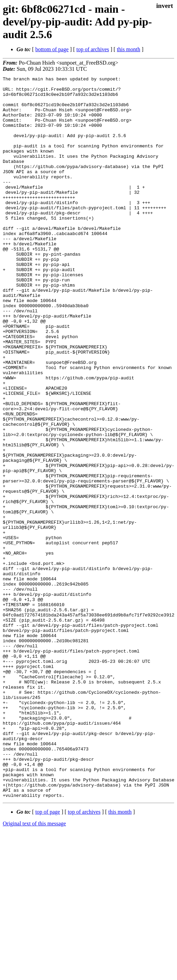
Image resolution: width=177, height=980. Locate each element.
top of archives (93, 49)
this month (129, 49)
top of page (48, 956)
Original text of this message (34, 968)
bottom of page (52, 49)
